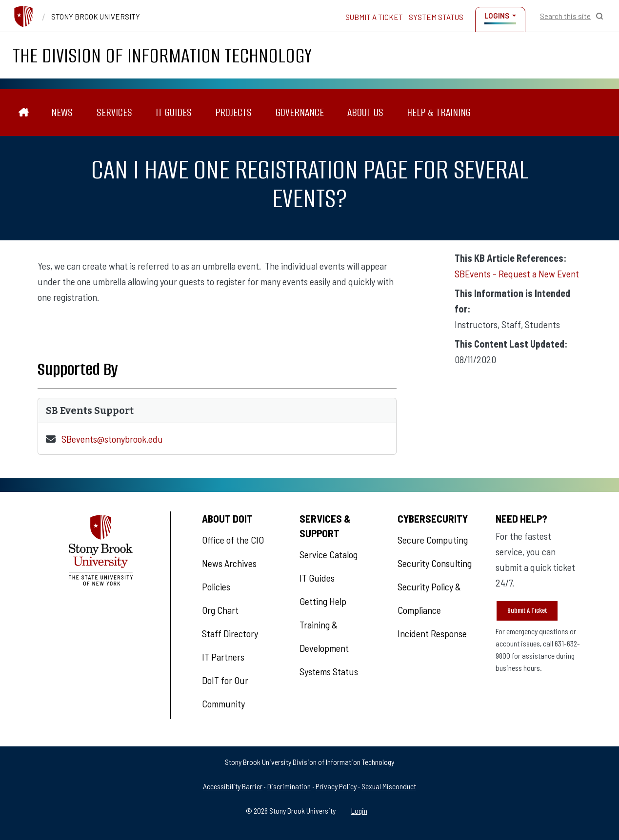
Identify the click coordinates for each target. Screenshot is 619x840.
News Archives (229, 563)
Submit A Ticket (527, 611)
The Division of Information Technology (162, 55)
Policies (216, 586)
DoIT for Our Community (225, 692)
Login (359, 811)
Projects (233, 112)
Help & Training (439, 112)
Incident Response (432, 633)
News (62, 112)
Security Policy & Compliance (429, 598)
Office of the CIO (233, 540)
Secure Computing (433, 540)
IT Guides (174, 112)
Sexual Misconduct (389, 786)
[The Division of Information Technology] (24, 112)
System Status (436, 17)
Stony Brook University (96, 17)
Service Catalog (329, 554)
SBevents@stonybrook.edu (112, 439)
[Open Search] (572, 16)
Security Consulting (435, 563)
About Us (365, 112)
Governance (300, 112)
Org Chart (220, 610)
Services (114, 112)
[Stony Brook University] (23, 17)
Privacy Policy (336, 786)
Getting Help (323, 601)
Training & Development (324, 636)
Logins (497, 16)
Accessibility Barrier (233, 786)
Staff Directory (230, 633)
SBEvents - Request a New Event (517, 273)
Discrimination (289, 786)
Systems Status (329, 671)
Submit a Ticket (374, 17)
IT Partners (223, 657)
